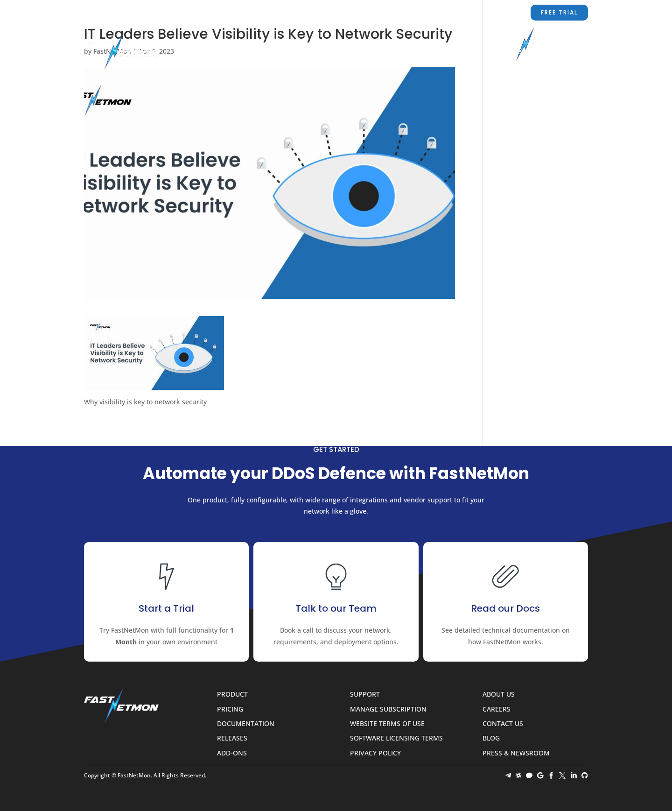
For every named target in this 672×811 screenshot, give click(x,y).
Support (431, 12)
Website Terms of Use (387, 724)
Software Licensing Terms (396, 738)
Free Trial (559, 12)
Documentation (374, 51)
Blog (559, 51)
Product (284, 51)
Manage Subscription (388, 709)
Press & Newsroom (516, 753)
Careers (497, 709)
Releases (232, 738)
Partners (430, 51)
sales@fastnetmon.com (357, 12)
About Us (473, 51)
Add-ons (232, 753)
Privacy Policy (375, 753)
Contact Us (520, 51)
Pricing (322, 51)
